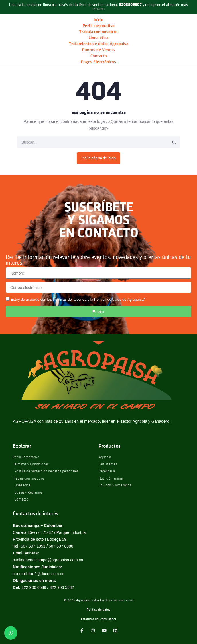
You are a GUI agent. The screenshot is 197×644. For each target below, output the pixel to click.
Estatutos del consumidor (99, 619)
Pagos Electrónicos (98, 62)
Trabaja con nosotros (99, 32)
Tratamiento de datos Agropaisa (98, 44)
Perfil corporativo (99, 26)
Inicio (99, 20)
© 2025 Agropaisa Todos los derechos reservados (98, 600)
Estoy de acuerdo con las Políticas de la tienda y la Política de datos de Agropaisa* (78, 299)
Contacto (99, 56)
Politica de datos (98, 610)
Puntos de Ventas (98, 50)
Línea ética (99, 38)
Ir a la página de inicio (99, 158)
